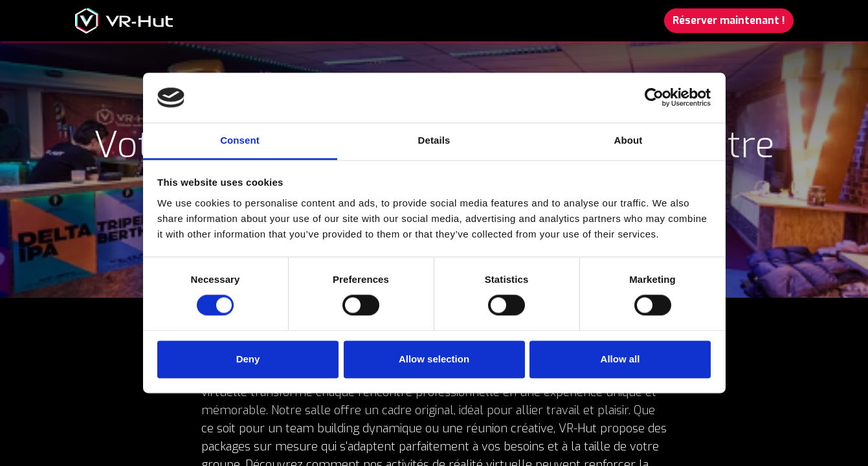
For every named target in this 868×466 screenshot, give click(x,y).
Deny (248, 359)
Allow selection (434, 359)
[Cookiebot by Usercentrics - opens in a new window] (654, 98)
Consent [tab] (240, 140)
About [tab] (629, 140)
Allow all (620, 359)
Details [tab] (434, 140)
